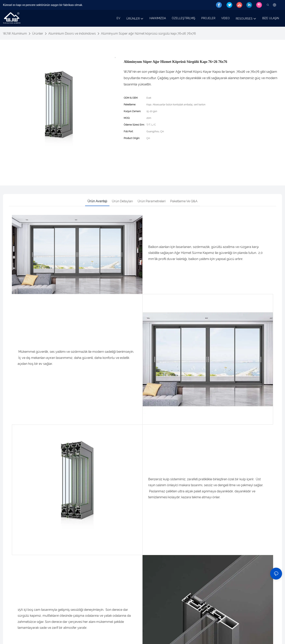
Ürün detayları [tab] (122, 201)
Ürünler (38, 34)
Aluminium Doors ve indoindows (72, 34)
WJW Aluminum (15, 34)
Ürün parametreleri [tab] (152, 201)
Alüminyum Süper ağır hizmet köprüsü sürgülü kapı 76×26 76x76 (148, 34)
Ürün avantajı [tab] (97, 201)
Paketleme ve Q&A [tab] (184, 201)
